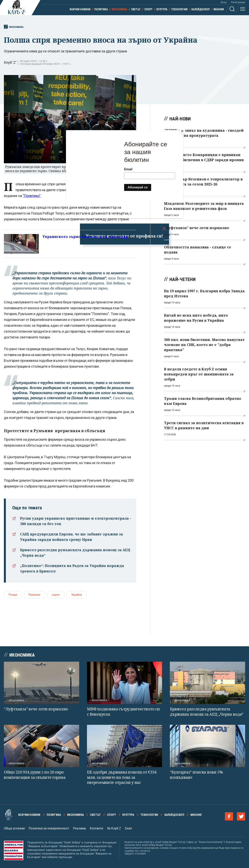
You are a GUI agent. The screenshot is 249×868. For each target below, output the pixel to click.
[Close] (182, 131)
